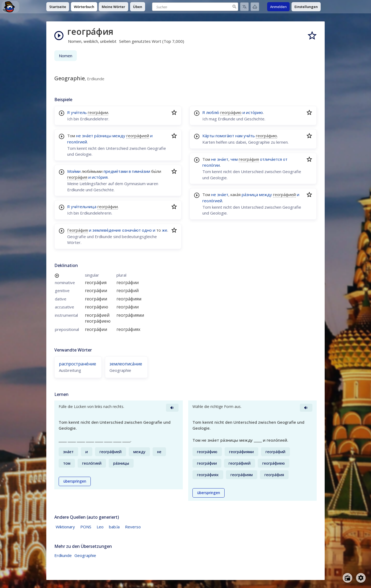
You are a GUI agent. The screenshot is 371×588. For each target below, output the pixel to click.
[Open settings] (361, 578)
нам (239, 136)
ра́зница (250, 194)
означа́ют (131, 230)
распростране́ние (77, 364)
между (119, 136)
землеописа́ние (126, 364)
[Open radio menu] (347, 578)
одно (147, 230)
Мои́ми (74, 171)
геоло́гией (77, 142)
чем (234, 159)
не (78, 136)
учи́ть (249, 136)
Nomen (66, 56)
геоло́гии (211, 165)
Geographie (85, 555)
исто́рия (100, 177)
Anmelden (278, 7)
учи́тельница (84, 207)
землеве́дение (107, 230)
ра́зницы (103, 136)
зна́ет (88, 136)
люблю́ (213, 112)
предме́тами (116, 171)
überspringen (75, 481)
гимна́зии (141, 171)
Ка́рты (208, 136)
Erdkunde (63, 555)
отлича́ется (271, 159)
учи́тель (79, 112)
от (285, 159)
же (165, 230)
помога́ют (225, 136)
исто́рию (254, 112)
